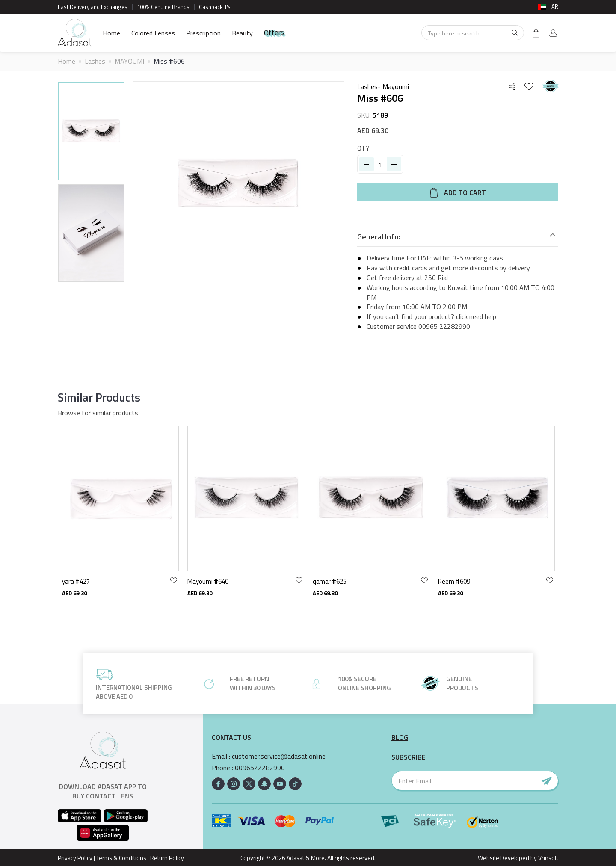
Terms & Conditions (121, 858)
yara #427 (76, 581)
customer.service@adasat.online (279, 756)
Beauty (242, 33)
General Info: (379, 237)
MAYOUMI (129, 61)
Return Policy (167, 858)
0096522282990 (260, 768)
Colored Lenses (153, 33)
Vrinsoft (548, 858)
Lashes (95, 61)
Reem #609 (454, 581)
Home (111, 33)
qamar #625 (330, 581)
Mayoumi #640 (208, 581)
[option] (91, 132)
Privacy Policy (75, 858)
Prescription (203, 33)
